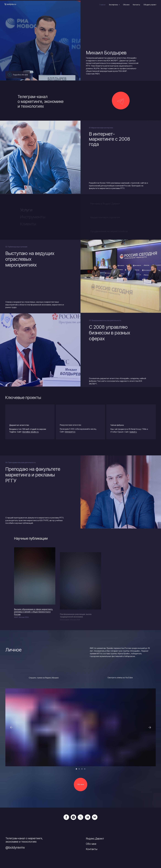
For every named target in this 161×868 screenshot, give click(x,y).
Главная (102, 5)
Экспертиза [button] (114, 5)
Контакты (136, 5)
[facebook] (66, 817)
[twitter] (80, 817)
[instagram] (73, 817)
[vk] (95, 817)
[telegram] (88, 817)
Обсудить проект (150, 5)
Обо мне (126, 5)
